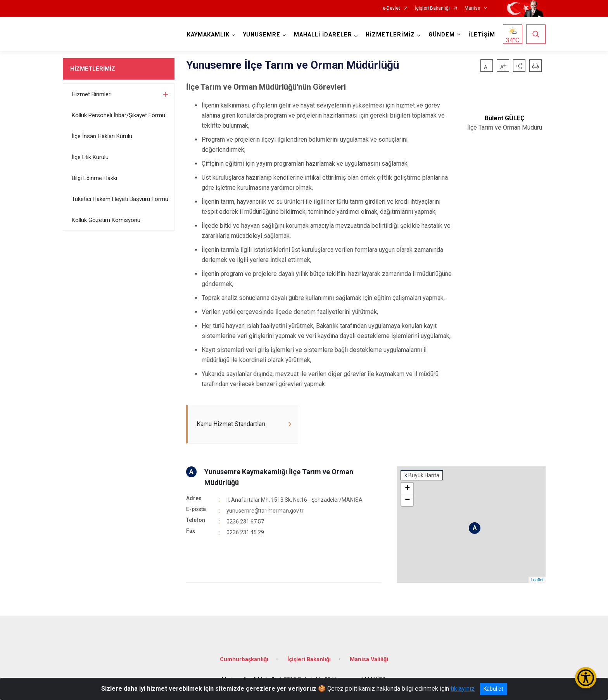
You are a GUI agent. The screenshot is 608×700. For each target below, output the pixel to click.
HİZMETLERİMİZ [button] (390, 35)
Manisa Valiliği (369, 659)
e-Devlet (391, 8)
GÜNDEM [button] (442, 35)
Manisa (472, 8)
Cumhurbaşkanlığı (244, 659)
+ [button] (407, 489)
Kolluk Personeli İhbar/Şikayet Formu (118, 115)
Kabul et (493, 689)
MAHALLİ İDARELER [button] (323, 35)
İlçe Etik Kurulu (90, 157)
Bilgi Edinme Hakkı (94, 178)
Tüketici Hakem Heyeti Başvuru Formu (120, 199)
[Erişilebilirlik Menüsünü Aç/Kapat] (586, 678)
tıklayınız (463, 689)
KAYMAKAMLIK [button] (208, 35)
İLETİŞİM (482, 35)
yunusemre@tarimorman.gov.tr (265, 511)
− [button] (407, 500)
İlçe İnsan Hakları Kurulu (102, 136)
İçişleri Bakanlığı (432, 8)
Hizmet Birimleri (92, 94)
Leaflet (537, 580)
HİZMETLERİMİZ (93, 69)
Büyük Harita (424, 475)
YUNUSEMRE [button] (262, 35)
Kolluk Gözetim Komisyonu (106, 220)
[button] (519, 66)
